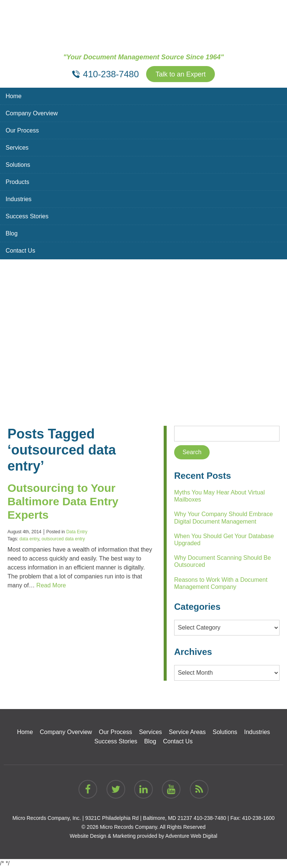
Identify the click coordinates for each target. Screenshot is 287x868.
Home (14, 96)
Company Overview (32, 113)
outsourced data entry (63, 539)
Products (17, 182)
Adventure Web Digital (191, 836)
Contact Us (20, 251)
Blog (12, 233)
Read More (51, 585)
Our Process (22, 130)
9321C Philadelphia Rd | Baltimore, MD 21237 (139, 818)
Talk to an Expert (180, 74)
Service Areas (187, 732)
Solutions (18, 165)
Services (17, 148)
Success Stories (27, 216)
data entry (29, 539)
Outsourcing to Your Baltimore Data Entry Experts (63, 501)
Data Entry (77, 532)
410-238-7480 (210, 818)
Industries (18, 199)
